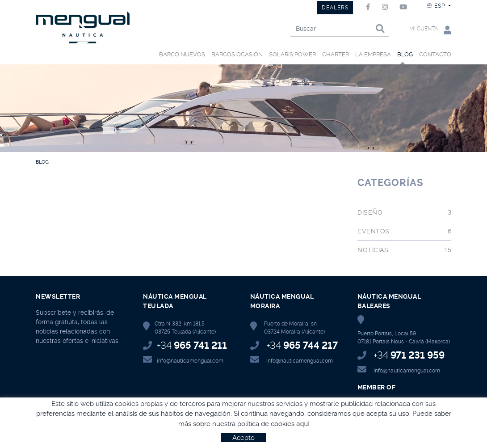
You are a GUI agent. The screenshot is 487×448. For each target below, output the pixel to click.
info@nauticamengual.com (190, 361)
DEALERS (335, 8)
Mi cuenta (430, 30)
